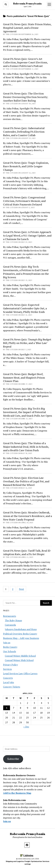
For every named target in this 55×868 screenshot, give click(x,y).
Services (7, 669)
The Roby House (13, 620)
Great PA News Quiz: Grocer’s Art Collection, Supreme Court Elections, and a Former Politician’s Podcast (25, 62)
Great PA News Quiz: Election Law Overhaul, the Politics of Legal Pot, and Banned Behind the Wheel (26, 481)
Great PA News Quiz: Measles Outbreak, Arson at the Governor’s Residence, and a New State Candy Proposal (27, 516)
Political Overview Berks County (20, 634)
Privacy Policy (10, 665)
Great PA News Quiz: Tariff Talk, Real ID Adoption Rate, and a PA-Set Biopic (27, 552)
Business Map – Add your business (21, 638)
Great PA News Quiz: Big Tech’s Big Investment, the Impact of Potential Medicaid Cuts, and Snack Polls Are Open (27, 412)
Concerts (8, 678)
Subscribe (13, 759)
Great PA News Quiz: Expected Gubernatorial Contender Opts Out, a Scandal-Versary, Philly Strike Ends (25, 308)
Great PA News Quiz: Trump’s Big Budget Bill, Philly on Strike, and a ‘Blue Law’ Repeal (27, 343)
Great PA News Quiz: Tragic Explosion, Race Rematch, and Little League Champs (26, 166)
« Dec (26, 727)
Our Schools (10, 651)
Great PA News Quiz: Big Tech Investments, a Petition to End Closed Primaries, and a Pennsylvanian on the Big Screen (26, 272)
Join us (7, 643)
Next (21, 589)
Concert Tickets (12, 687)
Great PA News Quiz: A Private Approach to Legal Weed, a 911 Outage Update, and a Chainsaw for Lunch (27, 235)
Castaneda (10, 625)
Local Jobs (9, 682)
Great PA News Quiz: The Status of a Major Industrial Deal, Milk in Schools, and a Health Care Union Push (26, 447)
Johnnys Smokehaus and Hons (21, 629)
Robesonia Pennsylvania (27, 4)
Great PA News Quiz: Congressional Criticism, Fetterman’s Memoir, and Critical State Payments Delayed (24, 201)
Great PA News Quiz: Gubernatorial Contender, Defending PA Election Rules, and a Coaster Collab (24, 132)
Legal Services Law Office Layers (20, 673)
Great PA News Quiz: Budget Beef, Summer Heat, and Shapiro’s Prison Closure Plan (24, 378)
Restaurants (10, 616)
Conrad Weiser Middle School (20, 656)
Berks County (10, 647)
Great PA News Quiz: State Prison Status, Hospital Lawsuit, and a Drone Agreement (27, 28)
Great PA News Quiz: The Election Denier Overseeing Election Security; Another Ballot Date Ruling (26, 97)
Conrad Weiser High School (19, 660)
